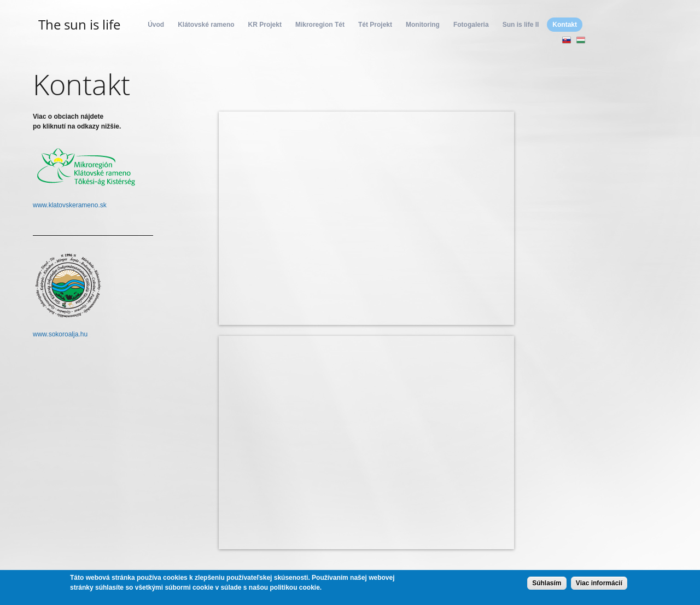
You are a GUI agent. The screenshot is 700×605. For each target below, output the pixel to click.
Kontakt (565, 25)
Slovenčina (567, 40)
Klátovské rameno (206, 25)
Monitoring (423, 25)
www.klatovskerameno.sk (70, 205)
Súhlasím (547, 583)
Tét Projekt (375, 25)
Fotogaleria (471, 25)
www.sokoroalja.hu (60, 334)
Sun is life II (521, 25)
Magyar (581, 40)
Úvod (156, 25)
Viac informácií (599, 583)
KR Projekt (265, 25)
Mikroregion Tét (320, 25)
